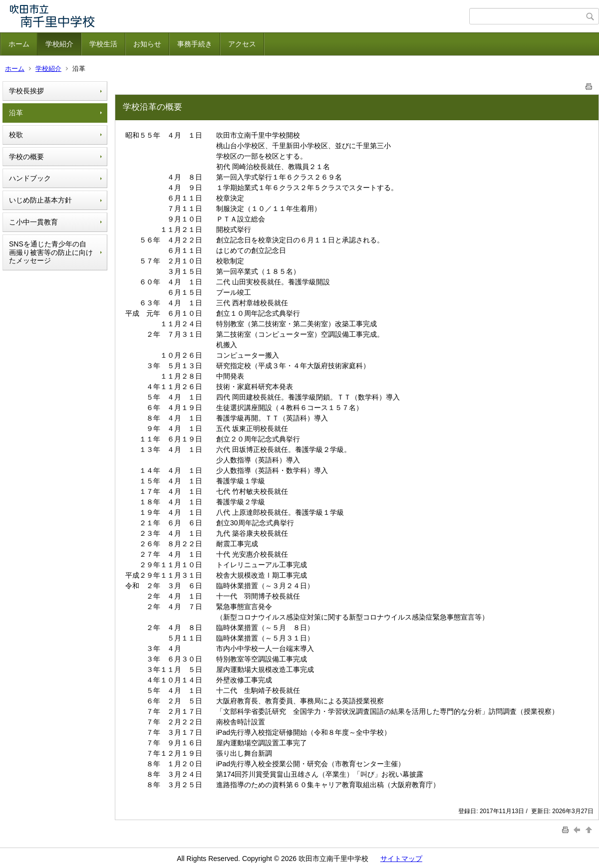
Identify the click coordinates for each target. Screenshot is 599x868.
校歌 (16, 135)
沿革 (16, 113)
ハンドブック (30, 178)
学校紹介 (59, 44)
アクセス (242, 44)
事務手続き (195, 44)
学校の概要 (26, 157)
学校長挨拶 (26, 91)
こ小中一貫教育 (33, 222)
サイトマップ (401, 859)
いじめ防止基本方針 (40, 200)
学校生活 (103, 44)
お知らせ (147, 44)
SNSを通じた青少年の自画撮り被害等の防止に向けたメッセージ (51, 252)
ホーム (19, 44)
